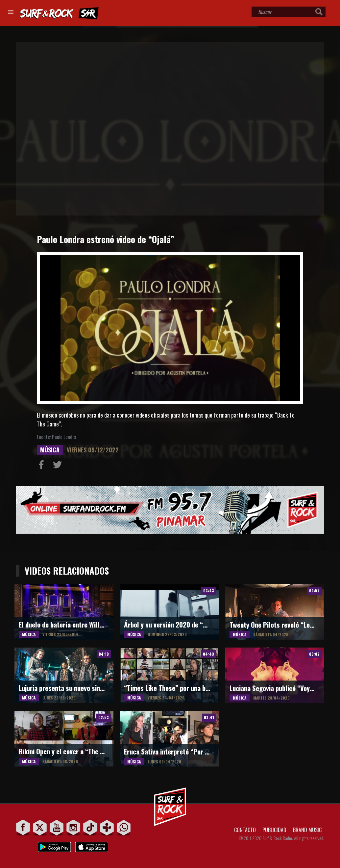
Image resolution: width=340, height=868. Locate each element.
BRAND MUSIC (307, 830)
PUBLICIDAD (274, 830)
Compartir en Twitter (59, 466)
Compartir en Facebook (43, 466)
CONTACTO (245, 830)
